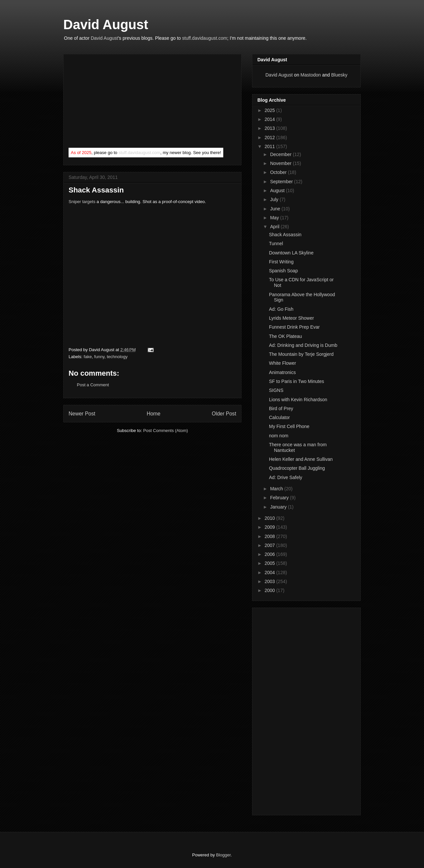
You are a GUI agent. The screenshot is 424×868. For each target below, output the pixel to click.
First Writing (281, 262)
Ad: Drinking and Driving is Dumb (303, 345)
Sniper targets (82, 202)
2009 (270, 527)
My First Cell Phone (289, 426)
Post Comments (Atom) (165, 431)
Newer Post (82, 414)
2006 (270, 554)
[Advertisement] (118, 102)
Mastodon (311, 75)
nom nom (279, 436)
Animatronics (282, 372)
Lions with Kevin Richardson (298, 400)
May (275, 218)
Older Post (224, 414)
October (279, 172)
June (276, 209)
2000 (270, 590)
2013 (270, 128)
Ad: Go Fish (281, 309)
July (275, 199)
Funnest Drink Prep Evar (294, 327)
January (279, 507)
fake (88, 357)
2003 (270, 581)
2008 (270, 536)
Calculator (279, 417)
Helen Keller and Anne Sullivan (301, 459)
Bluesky (339, 75)
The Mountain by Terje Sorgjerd (301, 354)
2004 (270, 572)
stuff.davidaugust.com (205, 38)
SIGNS (276, 390)
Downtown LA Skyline (291, 253)
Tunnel (276, 244)
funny (99, 357)
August (278, 190)
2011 (270, 146)
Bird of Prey (281, 408)
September (282, 182)
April (275, 227)
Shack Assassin (285, 235)
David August (106, 25)
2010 (270, 518)
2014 (270, 119)
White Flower (283, 363)
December (281, 154)
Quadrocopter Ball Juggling (297, 468)
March (277, 489)
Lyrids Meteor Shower (291, 318)
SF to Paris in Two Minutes (296, 381)
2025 (270, 110)
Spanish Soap (283, 271)
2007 (270, 545)
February (280, 498)
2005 (270, 563)
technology (117, 357)
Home (154, 414)
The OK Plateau (286, 336)
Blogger (223, 855)
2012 (270, 137)
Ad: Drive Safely (286, 477)
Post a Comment (93, 385)
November (281, 163)
